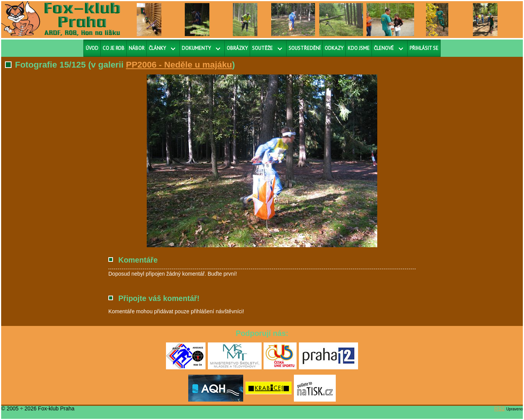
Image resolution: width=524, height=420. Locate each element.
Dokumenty (196, 48)
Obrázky (237, 48)
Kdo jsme (359, 48)
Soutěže (262, 48)
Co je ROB (114, 48)
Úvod (92, 48)
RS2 (500, 408)
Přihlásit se (424, 48)
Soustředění (304, 48)
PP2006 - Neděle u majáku (179, 65)
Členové (384, 48)
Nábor (137, 48)
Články (157, 48)
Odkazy (334, 48)
